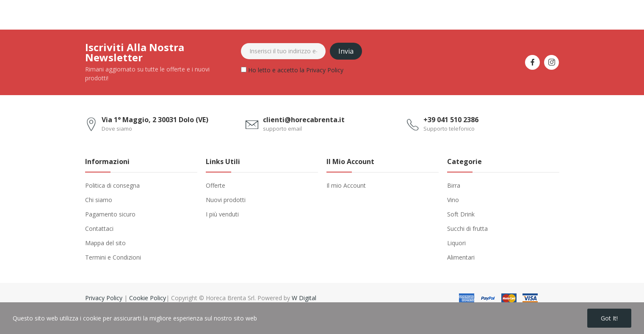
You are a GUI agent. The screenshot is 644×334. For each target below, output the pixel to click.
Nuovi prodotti (226, 200)
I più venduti (222, 214)
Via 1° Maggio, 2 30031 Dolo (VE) (155, 120)
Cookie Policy (148, 298)
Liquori (456, 243)
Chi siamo (99, 200)
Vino (453, 200)
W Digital (304, 298)
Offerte (216, 185)
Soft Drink (461, 214)
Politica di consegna (112, 185)
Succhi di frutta (467, 229)
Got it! (609, 318)
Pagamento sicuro (110, 214)
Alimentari (461, 257)
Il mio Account (346, 185)
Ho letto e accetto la (292, 71)
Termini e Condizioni (113, 257)
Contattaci (99, 229)
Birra (454, 185)
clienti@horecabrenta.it (304, 120)
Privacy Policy (325, 70)
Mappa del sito (105, 243)
